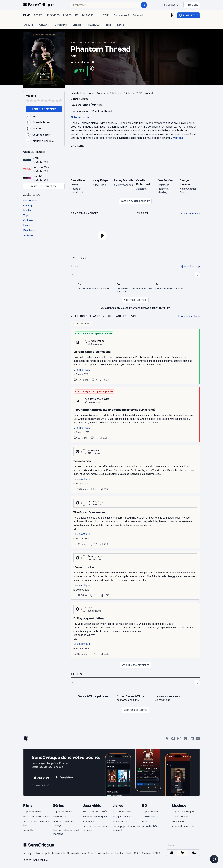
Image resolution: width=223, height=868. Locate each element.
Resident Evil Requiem (95, 816)
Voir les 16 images (189, 214)
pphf (90, 608)
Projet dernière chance (37, 816)
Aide (90, 853)
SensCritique (77, 42)
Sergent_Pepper (97, 341)
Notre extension (76, 853)
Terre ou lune (150, 816)
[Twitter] (167, 739)
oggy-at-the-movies (99, 399)
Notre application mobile (51, 853)
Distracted (178, 821)
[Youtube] (198, 739)
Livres (118, 806)
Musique (179, 806)
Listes (76, 674)
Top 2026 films (32, 812)
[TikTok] (186, 739)
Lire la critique (82, 370)
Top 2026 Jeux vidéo (95, 812)
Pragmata (88, 821)
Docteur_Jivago (96, 501)
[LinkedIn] (192, 739)
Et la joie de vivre (122, 816)
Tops (74, 266)
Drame (95, 42)
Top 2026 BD (150, 812)
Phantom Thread (108, 42)
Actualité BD (149, 826)
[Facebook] (173, 739)
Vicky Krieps (100, 180)
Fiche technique (80, 117)
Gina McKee (165, 180)
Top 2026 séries (62, 812)
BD (145, 806)
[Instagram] (179, 739)
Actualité (28, 830)
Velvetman (93, 450)
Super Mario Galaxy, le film (37, 823)
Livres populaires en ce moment (126, 828)
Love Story (59, 816)
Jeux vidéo (92, 806)
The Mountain (180, 816)
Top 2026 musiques (183, 812)
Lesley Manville (124, 180)
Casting (77, 146)
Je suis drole (120, 821)
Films (87, 42)
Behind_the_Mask (97, 556)
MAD (145, 821)
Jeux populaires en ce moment (96, 828)
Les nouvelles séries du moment (67, 832)
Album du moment (183, 826)
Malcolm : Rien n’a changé (64, 823)
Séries (58, 806)
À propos (29, 853)
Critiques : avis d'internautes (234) (104, 316)
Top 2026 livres (122, 812)
